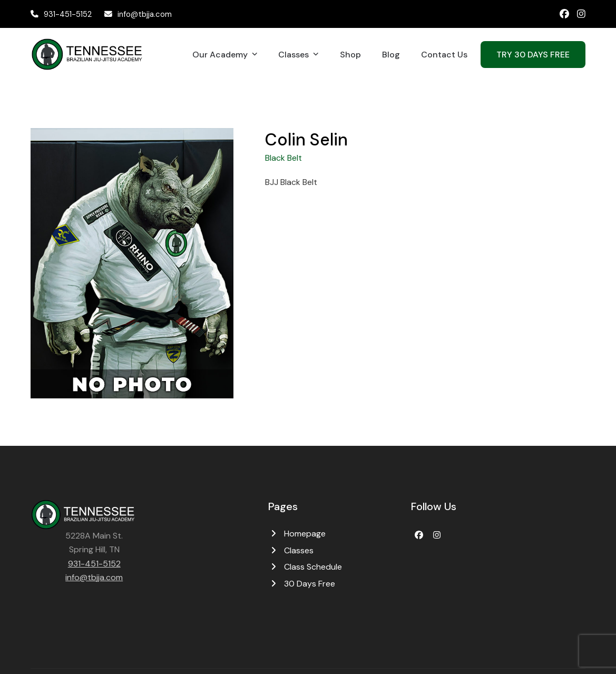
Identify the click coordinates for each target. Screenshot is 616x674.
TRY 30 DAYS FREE (533, 55)
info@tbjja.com (145, 14)
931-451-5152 (68, 14)
